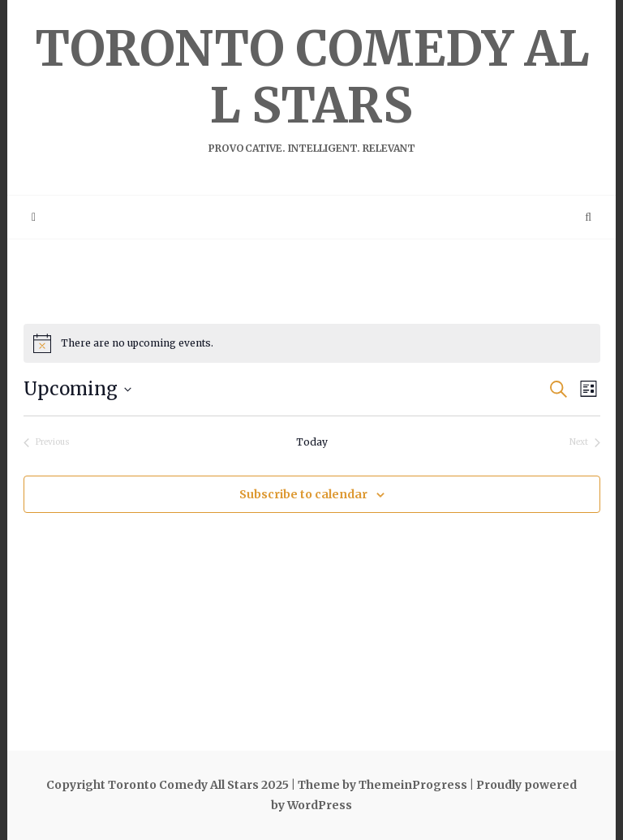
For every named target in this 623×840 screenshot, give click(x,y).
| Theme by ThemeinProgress (379, 785)
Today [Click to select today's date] (312, 442)
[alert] (312, 343)
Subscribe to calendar (303, 494)
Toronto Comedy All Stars (311, 86)
